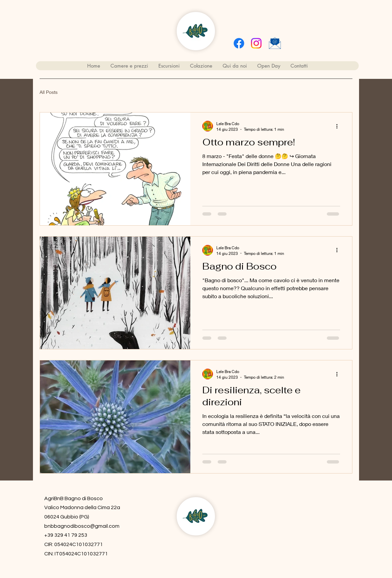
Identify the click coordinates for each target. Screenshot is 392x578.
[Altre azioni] (339, 126)
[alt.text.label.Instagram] (256, 43)
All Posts (49, 92)
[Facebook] (239, 43)
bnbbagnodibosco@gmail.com (82, 526)
